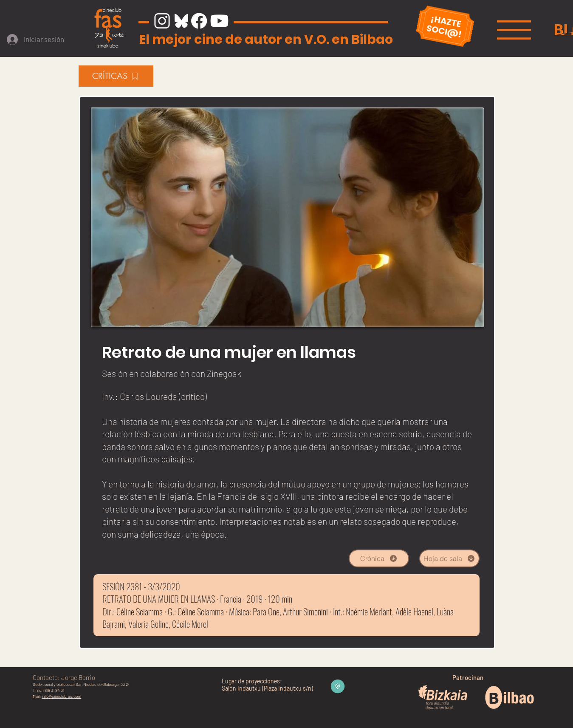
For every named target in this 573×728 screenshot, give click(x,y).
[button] (514, 30)
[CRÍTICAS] (116, 76)
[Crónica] (379, 558)
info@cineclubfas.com (61, 696)
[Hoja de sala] (449, 558)
